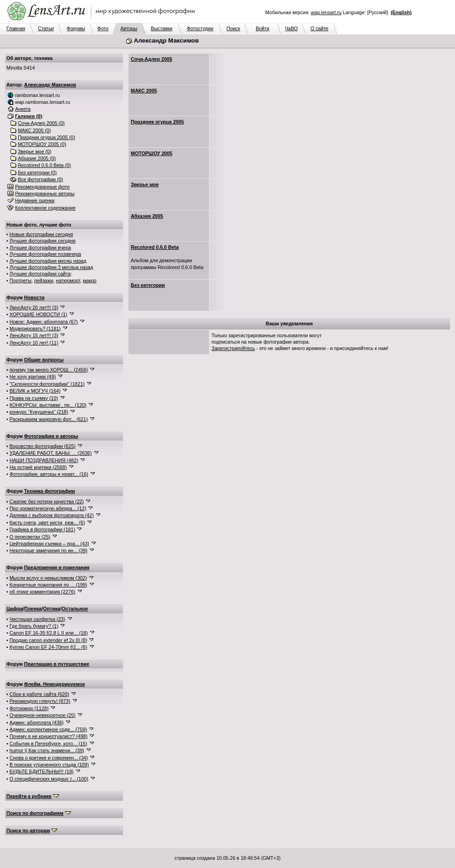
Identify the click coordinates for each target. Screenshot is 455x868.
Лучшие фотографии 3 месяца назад (51, 267)
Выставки (162, 28)
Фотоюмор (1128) (29, 708)
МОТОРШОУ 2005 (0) (42, 144)
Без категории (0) (37, 173)
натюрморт (68, 280)
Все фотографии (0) (40, 179)
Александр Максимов (50, 85)
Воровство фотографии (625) (43, 446)
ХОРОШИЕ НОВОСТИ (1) (38, 314)
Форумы (76, 28)
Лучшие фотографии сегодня (43, 241)
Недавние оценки (35, 200)
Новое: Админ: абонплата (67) (44, 322)
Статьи (46, 28)
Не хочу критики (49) (33, 377)
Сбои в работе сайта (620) (39, 694)
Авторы (129, 28)
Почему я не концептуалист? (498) (49, 736)
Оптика (52, 609)
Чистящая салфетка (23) (37, 619)
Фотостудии (200, 28)
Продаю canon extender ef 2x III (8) (48, 640)
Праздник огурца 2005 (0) (46, 137)
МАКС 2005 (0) (34, 130)
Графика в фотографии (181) (43, 529)
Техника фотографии (50, 491)
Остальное (75, 609)
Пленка (33, 609)
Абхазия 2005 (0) (37, 158)
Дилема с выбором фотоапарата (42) (52, 515)
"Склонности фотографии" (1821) (47, 384)
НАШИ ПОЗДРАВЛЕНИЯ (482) (44, 460)
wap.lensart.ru (326, 12)
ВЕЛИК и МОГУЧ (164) (35, 391)
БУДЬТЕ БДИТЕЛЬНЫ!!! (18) (42, 771)
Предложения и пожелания (57, 567)
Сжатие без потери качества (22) (47, 501)
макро (90, 280)
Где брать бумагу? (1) (34, 626)
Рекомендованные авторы (45, 194)
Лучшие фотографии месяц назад (48, 261)
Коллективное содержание (45, 208)
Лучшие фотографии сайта (40, 274)
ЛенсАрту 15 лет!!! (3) (34, 335)
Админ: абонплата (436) (37, 722)
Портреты (21, 280)
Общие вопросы (44, 360)
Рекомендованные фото (43, 187)
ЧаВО (291, 28)
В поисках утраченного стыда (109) (49, 765)
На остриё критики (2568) (38, 467)
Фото (103, 28)
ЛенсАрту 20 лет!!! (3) (34, 307)
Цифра (15, 609)
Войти (262, 28)
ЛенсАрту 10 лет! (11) (34, 343)
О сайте (319, 28)
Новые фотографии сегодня (41, 234)
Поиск (233, 28)
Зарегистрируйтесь (233, 348)
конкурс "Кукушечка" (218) (39, 412)
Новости (35, 297)
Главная (16, 28)
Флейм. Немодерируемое (55, 684)
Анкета (23, 109)
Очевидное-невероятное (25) (43, 715)
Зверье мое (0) (35, 151)
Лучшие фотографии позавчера (45, 254)
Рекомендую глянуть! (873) (40, 701)
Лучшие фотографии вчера (40, 248)
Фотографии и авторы (51, 436)
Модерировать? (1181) (35, 329)
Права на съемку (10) (34, 398)
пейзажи (44, 280)
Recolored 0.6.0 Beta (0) (44, 165)
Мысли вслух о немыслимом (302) (48, 578)
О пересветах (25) (30, 537)
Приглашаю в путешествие (57, 664)
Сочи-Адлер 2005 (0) (41, 123)
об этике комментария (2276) (43, 592)
